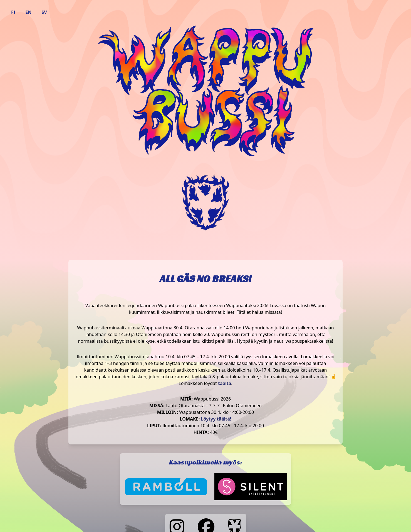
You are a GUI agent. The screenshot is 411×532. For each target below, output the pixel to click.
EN (28, 12)
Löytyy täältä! (216, 419)
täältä (225, 383)
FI (13, 12)
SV (44, 12)
